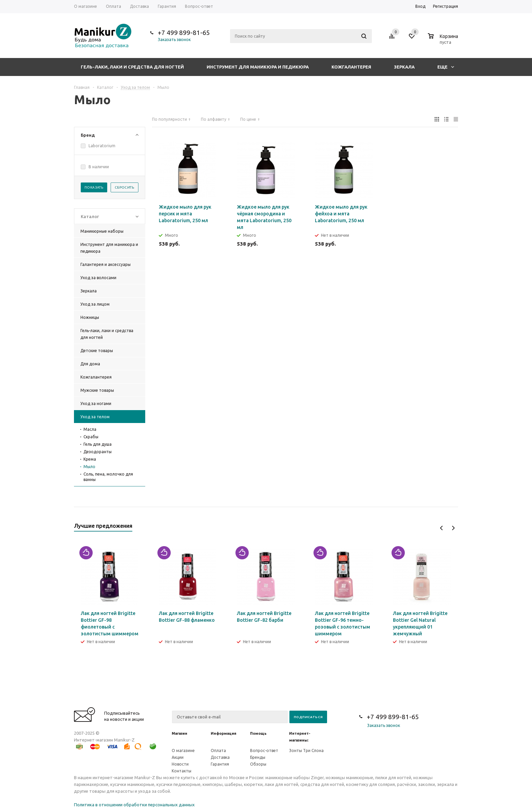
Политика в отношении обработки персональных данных (134, 805)
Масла (90, 429)
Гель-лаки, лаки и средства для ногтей (132, 67)
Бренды (258, 757)
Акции (178, 757)
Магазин (179, 733)
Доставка (220, 757)
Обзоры (258, 764)
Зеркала (404, 67)
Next (453, 528)
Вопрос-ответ (264, 751)
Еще (446, 67)
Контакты (182, 771)
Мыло (89, 467)
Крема (90, 459)
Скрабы (91, 437)
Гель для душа (98, 444)
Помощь (258, 733)
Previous (442, 528)
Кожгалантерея (351, 67)
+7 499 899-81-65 (184, 33)
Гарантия (220, 764)
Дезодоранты (98, 452)
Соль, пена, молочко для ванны (108, 477)
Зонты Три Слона (306, 751)
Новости (180, 764)
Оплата (218, 751)
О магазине (183, 751)
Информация (223, 733)
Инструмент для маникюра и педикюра (258, 67)
